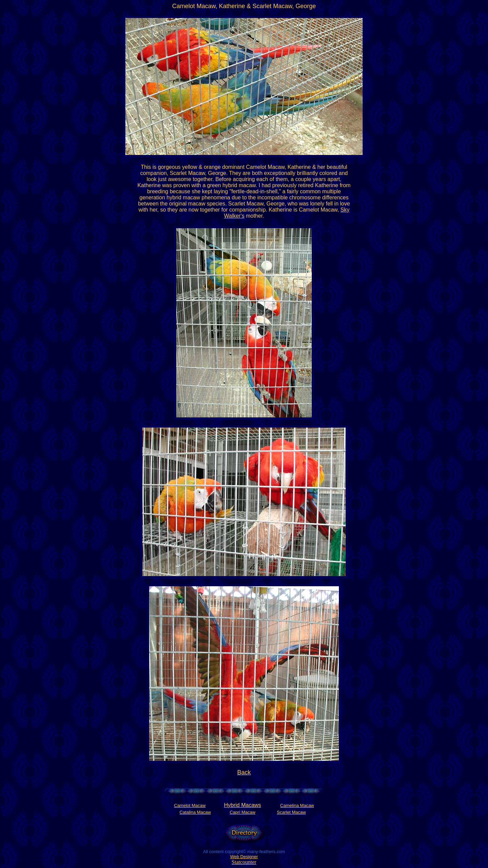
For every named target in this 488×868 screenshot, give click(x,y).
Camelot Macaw (190, 805)
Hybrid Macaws (242, 805)
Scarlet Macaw (291, 812)
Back (244, 772)
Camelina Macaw (297, 805)
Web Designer (244, 857)
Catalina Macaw (195, 812)
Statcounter (244, 862)
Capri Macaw (243, 812)
